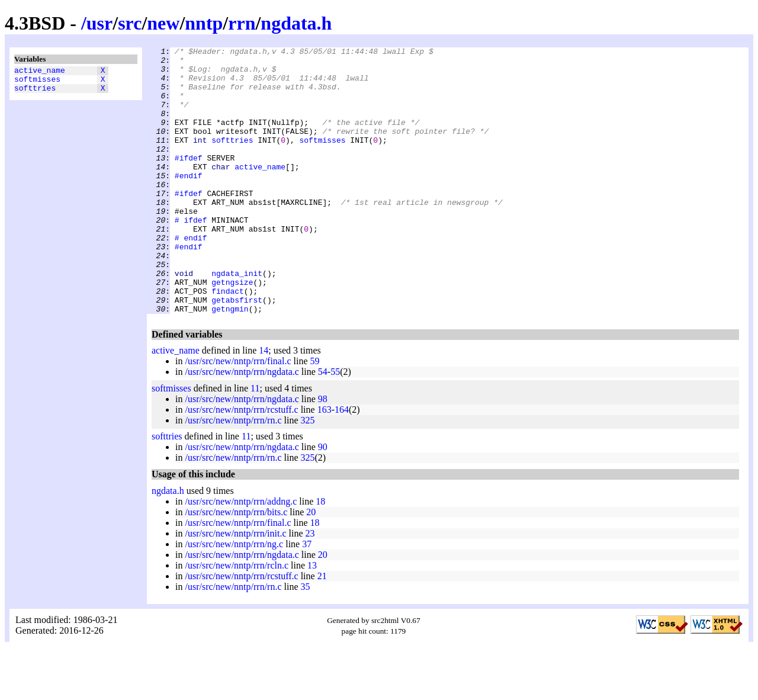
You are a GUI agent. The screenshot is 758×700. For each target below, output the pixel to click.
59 (315, 414)
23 (310, 587)
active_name (40, 72)
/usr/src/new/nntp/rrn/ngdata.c (242, 425)
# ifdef (191, 255)
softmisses (37, 82)
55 (335, 425)
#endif (189, 202)
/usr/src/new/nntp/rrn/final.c (238, 414)
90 (323, 500)
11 (255, 441)
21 (322, 629)
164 (342, 463)
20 (311, 565)
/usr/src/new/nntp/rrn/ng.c (234, 597)
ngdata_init (237, 319)
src (130, 23)
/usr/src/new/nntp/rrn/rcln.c (237, 619)
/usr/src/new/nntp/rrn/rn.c (233, 473)
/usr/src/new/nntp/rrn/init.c (235, 587)
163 (325, 463)
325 (308, 473)
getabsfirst (237, 351)
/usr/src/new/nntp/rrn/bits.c (236, 565)
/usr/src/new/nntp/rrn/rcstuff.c (241, 463)
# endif (191, 277)
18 (320, 555)
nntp (204, 23)
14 (264, 404)
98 (323, 452)
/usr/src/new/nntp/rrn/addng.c (241, 555)
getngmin (230, 362)
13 (312, 619)
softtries (35, 93)
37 (307, 597)
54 (323, 425)
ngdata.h (296, 23)
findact (228, 341)
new (163, 23)
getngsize (232, 330)
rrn (242, 23)
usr (99, 23)
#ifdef (189, 181)
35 (306, 640)
